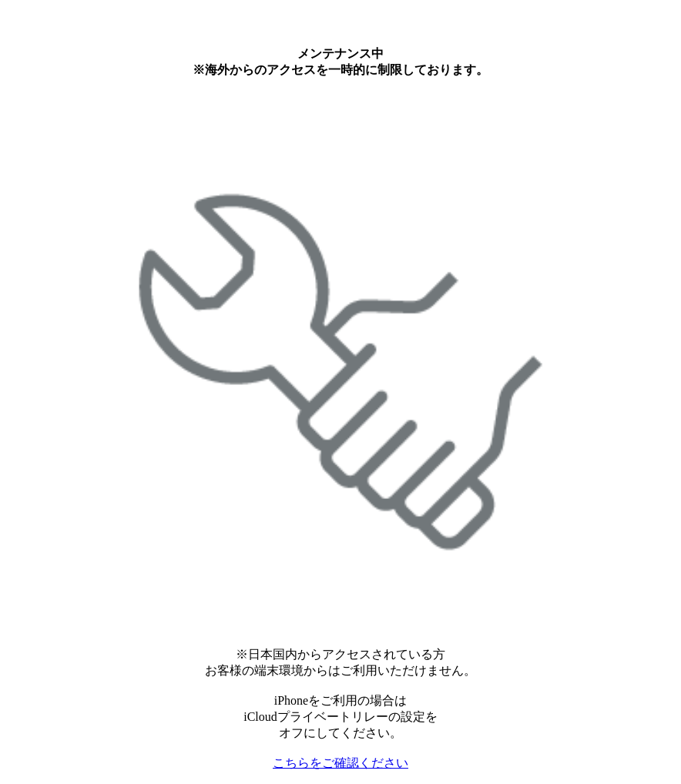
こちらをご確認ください (340, 763)
